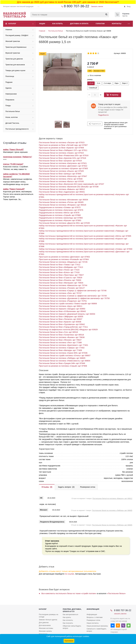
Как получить (68, 623)
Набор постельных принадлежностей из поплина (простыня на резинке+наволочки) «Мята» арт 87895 (85, 236)
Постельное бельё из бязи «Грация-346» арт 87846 (62, 363)
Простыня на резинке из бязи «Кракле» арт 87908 (61, 148)
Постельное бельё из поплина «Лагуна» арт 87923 (62, 142)
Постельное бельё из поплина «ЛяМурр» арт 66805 (62, 358)
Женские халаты (45, 631)
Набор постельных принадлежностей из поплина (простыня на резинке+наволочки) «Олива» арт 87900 (86, 249)
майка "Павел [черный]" (14, 189)
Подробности (103, 115)
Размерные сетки (93, 620)
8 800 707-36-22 (77, 6)
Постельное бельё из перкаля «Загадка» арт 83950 (62, 309)
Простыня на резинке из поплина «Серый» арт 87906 (63, 366)
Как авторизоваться (70, 614)
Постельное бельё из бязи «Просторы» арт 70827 (61, 275)
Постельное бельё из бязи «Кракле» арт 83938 (60, 322)
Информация (93, 609)
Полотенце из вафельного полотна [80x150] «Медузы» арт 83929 (68, 329)
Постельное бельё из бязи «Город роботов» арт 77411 (63, 327)
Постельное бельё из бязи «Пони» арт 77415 (59, 270)
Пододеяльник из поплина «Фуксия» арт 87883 (60, 220)
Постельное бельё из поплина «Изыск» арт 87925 (61, 171)
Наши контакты (93, 623)
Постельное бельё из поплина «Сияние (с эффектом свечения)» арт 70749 (73, 296)
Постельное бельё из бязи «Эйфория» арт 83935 (61, 316)
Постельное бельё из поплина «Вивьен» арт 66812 (62, 189)
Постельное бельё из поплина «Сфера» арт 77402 (62, 348)
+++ (5, 159)
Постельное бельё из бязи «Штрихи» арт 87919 (60, 161)
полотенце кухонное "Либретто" (18, 157)
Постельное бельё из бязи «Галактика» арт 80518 (61, 335)
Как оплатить (68, 620)
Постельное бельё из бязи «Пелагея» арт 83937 (61, 319)
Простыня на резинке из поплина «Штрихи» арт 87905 (63, 168)
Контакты (117, 24)
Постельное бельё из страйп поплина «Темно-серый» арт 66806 (68, 303)
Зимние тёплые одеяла (48, 620)
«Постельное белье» (116, 593)
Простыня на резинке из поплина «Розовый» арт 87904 (64, 259)
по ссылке (70, 574)
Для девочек (44, 623)
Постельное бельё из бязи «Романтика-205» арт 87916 (64, 155)
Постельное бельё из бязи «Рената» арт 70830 (60, 280)
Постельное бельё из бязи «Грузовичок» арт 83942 (62, 324)
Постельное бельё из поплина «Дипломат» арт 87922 (63, 166)
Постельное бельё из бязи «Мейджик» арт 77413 (61, 267)
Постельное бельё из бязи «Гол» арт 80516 (58, 332)
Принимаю (69, 641)
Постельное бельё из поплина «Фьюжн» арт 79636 (62, 337)
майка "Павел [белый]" (14, 150)
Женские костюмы (46, 628)
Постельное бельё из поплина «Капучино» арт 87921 (63, 163)
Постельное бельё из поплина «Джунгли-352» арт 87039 (64, 223)
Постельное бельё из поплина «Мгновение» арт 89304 (63, 200)
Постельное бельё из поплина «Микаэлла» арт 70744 (63, 285)
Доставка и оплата (79, 24)
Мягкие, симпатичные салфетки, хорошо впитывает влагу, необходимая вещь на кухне (18, 182)
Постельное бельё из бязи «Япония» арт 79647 (60, 340)
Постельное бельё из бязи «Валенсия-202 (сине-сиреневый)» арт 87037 (71, 184)
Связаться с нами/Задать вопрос (97, 630)
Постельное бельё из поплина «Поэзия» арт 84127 (62, 288)
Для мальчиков (45, 625)
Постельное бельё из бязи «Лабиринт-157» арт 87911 (63, 150)
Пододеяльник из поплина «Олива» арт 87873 (60, 207)
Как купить (58, 24)
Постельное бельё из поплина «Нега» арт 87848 (61, 179)
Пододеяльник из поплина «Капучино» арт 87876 (61, 210)
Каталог (12, 24)
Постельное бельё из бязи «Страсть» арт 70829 (60, 278)
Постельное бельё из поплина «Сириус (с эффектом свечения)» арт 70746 (73, 291)
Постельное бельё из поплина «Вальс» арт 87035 (61, 181)
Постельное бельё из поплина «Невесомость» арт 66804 (65, 361)
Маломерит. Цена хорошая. (16, 152)
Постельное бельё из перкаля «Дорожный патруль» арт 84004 (67, 314)
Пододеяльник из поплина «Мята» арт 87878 (59, 213)
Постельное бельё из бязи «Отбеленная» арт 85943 (62, 311)
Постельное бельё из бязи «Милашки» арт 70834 (61, 283)
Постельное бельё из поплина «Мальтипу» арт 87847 (63, 176)
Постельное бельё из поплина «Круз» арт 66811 (61, 306)
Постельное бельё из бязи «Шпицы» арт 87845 (60, 174)
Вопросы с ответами (95, 617)
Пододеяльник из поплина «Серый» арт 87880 (60, 215)
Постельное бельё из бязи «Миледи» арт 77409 (60, 350)
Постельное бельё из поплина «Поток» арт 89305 (61, 202)
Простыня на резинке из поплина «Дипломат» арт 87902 (64, 257)
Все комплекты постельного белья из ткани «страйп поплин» (69, 593)
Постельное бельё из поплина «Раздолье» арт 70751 (63, 301)
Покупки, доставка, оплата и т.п (72, 610)
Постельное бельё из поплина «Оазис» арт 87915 (61, 153)
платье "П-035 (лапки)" (13, 164)
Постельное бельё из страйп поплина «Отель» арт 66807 (65, 355)
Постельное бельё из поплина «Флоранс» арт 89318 (62, 205)
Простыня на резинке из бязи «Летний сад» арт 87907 (63, 145)
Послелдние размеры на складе (49, 616)
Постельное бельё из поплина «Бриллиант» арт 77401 (63, 345)
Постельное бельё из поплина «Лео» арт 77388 (60, 342)
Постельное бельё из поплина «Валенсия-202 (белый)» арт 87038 (69, 187)
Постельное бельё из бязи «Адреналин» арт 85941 (62, 192)
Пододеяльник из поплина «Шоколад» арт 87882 (61, 218)
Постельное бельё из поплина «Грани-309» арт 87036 (63, 353)
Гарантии (100, 24)
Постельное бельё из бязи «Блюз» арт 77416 (59, 272)
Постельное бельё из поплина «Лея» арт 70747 (60, 293)
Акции (42, 24)
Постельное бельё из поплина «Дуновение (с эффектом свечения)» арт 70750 (74, 298)
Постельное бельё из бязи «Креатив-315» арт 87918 (62, 158)
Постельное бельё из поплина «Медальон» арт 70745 (63, 262)
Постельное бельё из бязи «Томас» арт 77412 (60, 265)
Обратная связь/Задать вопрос (72, 627)
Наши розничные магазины (97, 626)
